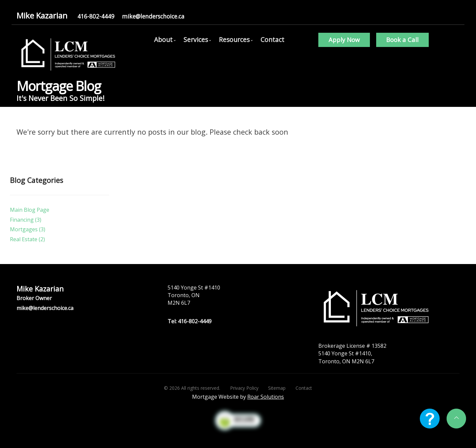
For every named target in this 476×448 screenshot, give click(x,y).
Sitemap (277, 388)
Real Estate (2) (27, 239)
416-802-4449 (96, 16)
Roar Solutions (266, 397)
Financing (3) (26, 220)
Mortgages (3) (28, 229)
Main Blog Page (30, 210)
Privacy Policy (244, 388)
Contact (272, 40)
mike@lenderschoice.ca (153, 16)
